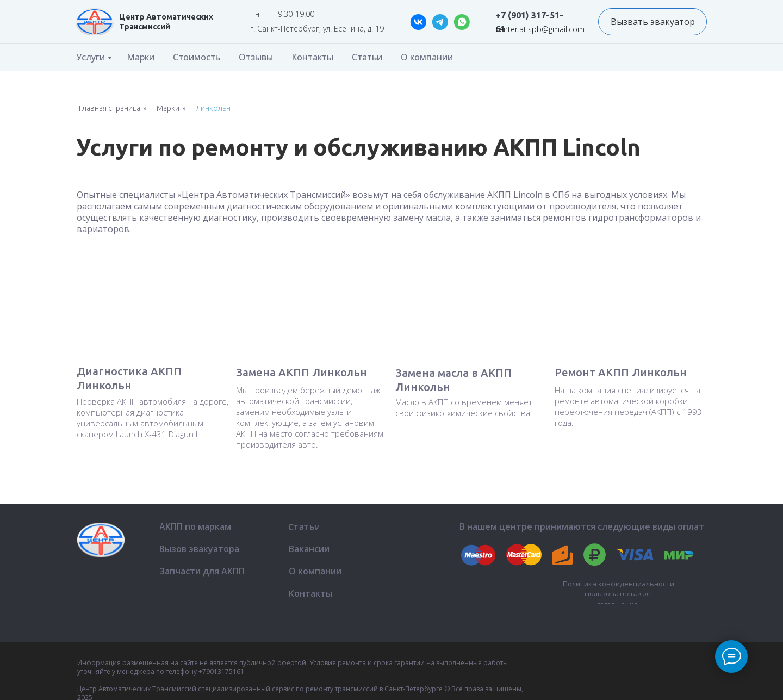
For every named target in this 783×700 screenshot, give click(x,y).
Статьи (367, 57)
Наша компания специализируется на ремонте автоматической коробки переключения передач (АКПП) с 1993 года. (628, 406)
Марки (141, 57)
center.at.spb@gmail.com (540, 29)
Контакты (312, 57)
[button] (652, 22)
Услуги (91, 57)
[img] (95, 22)
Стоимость (197, 57)
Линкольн (213, 108)
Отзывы (256, 57)
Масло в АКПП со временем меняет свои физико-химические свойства (464, 407)
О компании (427, 57)
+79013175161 (221, 671)
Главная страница (110, 108)
